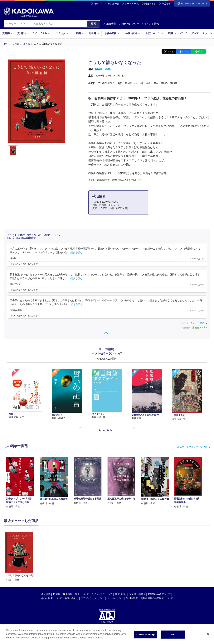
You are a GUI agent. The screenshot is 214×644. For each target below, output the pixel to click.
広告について (82, 587)
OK (173, 634)
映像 (172, 33)
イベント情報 (150, 24)
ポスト (170, 51)
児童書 (94, 33)
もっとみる (105, 423)
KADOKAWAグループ (159, 587)
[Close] (208, 634)
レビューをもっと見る (193, 323)
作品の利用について (51, 591)
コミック (62, 33)
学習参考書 (112, 33)
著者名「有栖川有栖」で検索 (192, 440)
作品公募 (166, 4)
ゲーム (184, 33)
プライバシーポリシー (93, 591)
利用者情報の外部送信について (157, 591)
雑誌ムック (155, 33)
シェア (185, 51)
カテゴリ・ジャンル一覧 (106, 4)
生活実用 (133, 33)
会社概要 (46, 587)
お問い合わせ (72, 591)
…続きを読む (75, 252)
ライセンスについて (102, 587)
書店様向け (121, 587)
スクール (207, 33)
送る (200, 51)
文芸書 (8, 33)
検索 (94, 24)
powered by (194, 328)
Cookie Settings (146, 634)
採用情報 (68, 587)
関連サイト (150, 4)
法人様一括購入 (137, 587)
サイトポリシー (115, 591)
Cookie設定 (132, 591)
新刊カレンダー (129, 24)
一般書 (79, 33)
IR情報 (57, 587)
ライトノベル (41, 33)
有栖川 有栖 (103, 69)
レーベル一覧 (132, 4)
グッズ (195, 33)
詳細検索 (109, 24)
